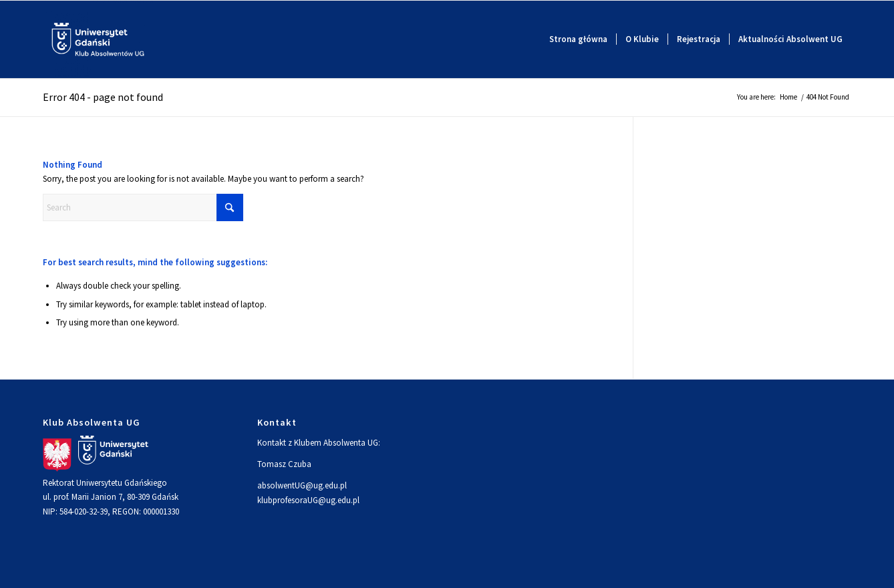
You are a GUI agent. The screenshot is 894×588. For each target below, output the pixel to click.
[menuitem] (578, 39)
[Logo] (98, 39)
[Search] (143, 207)
